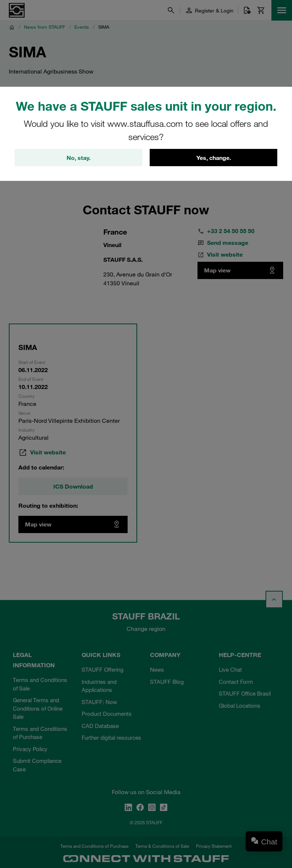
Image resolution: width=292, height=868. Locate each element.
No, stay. (79, 158)
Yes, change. (214, 158)
